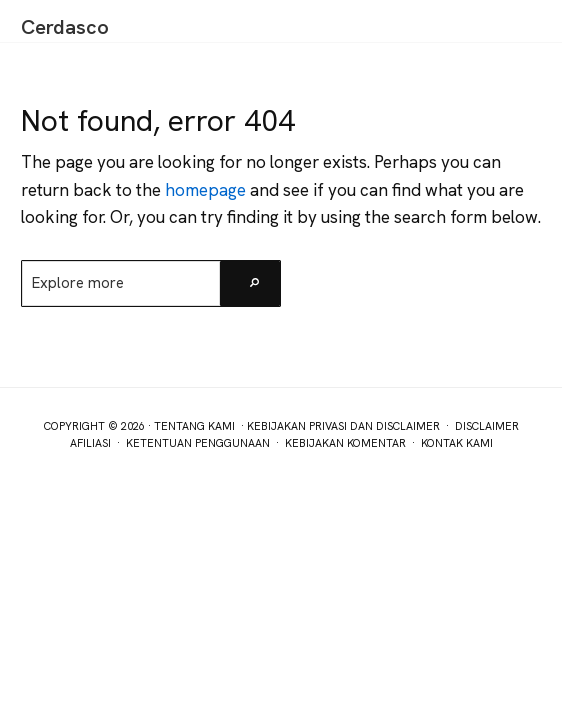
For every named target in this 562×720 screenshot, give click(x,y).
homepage (205, 190)
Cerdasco (65, 27)
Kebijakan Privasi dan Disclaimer (343, 426)
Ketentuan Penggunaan (198, 443)
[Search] (250, 283)
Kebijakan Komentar (345, 443)
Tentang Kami (194, 426)
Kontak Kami (457, 443)
